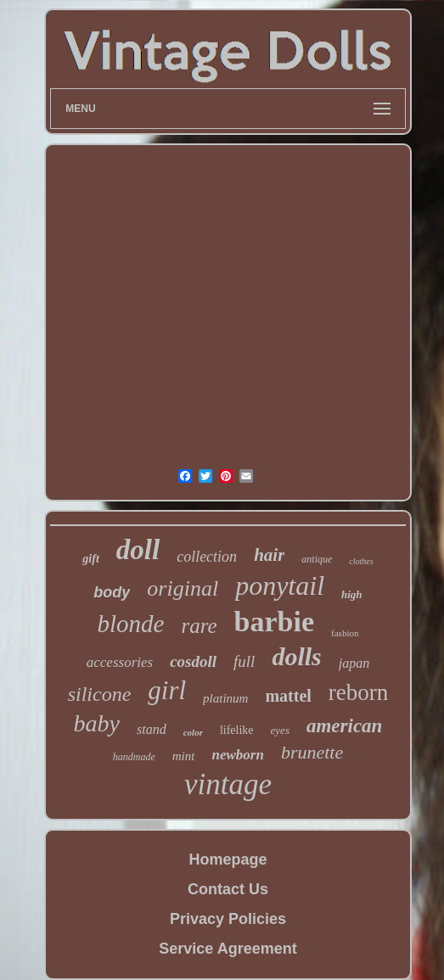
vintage (228, 784)
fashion (345, 633)
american (344, 726)
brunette (312, 752)
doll (138, 550)
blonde (131, 624)
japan (354, 663)
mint (184, 756)
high (352, 594)
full (244, 661)
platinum (225, 698)
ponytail (280, 585)
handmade (134, 757)
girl (167, 690)
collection (207, 557)
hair (269, 555)
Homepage (228, 860)
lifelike (237, 730)
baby (97, 723)
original (183, 588)
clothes (361, 561)
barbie (274, 622)
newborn (237, 755)
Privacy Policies (228, 919)
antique (317, 559)
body (112, 592)
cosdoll (193, 661)
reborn (358, 692)
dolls (296, 656)
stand (152, 729)
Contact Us (228, 889)
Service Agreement (228, 949)
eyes (280, 730)
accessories (120, 662)
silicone (100, 694)
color (193, 732)
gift (90, 559)
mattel (288, 696)
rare (199, 626)
